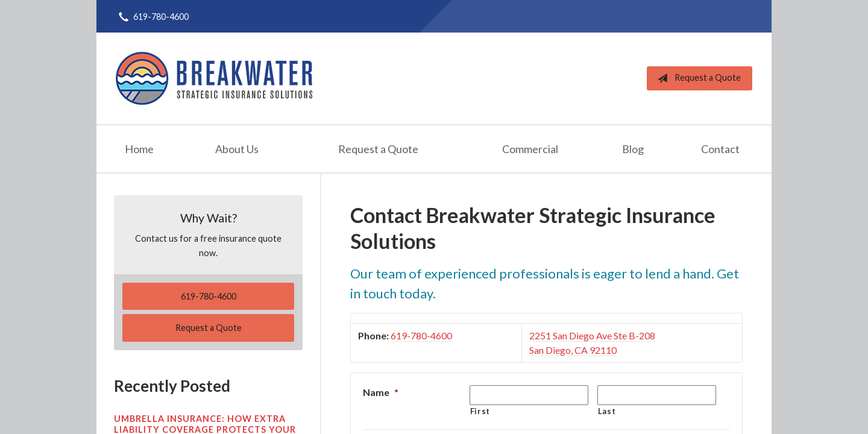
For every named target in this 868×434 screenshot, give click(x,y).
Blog (633, 149)
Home (139, 149)
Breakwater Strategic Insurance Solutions (214, 78)
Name (381, 392)
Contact (720, 149)
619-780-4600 (421, 335)
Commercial (530, 149)
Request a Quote (697, 78)
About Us (237, 149)
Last (607, 411)
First (480, 411)
